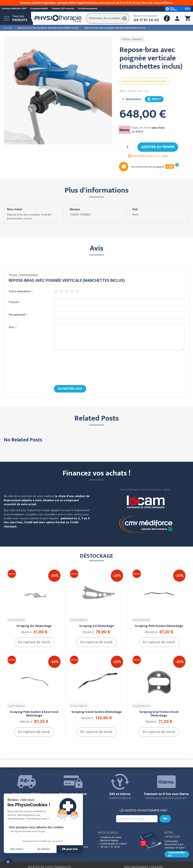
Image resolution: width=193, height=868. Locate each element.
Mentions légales (109, 841)
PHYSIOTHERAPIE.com (16, 620)
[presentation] (96, 368)
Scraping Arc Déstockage (34, 626)
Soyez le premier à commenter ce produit (144, 81)
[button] (8, 862)
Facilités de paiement (88, 9)
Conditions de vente (111, 837)
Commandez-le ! (177, 854)
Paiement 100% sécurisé (63, 9)
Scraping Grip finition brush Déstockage (159, 714)
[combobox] (108, 18)
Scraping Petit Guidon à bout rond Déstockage (34, 714)
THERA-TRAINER (132, 39)
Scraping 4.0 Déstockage (96, 626)
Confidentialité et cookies (114, 844)
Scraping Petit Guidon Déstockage (159, 626)
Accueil (8, 28)
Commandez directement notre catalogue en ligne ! (175, 844)
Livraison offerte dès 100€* (14, 9)
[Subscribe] (165, 819)
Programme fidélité (39, 9)
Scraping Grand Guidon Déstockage (96, 712)
